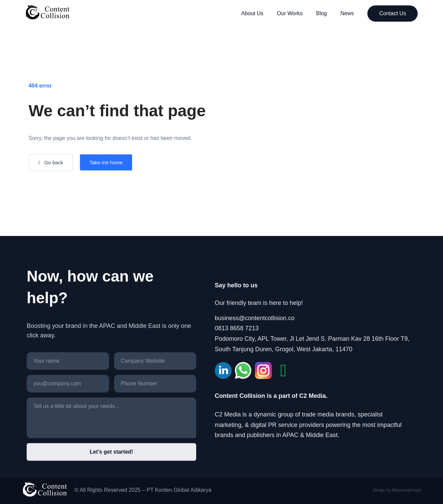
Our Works (290, 13)
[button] (51, 163)
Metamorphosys (406, 490)
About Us (252, 13)
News (347, 13)
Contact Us (393, 13)
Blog (321, 13)
